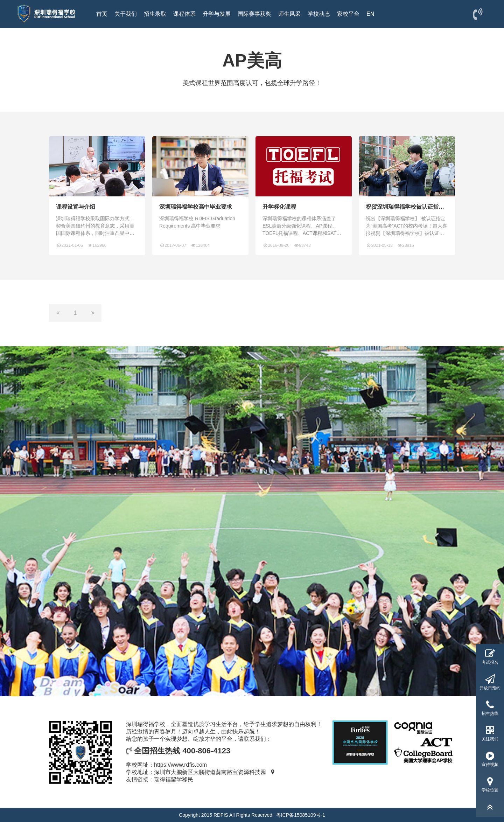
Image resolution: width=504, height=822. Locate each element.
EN (370, 14)
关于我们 (126, 14)
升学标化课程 (279, 207)
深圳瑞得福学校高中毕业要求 (196, 207)
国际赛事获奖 (254, 14)
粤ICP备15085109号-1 (301, 815)
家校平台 (348, 14)
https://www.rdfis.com (180, 765)
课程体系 (184, 14)
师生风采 (289, 14)
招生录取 (155, 14)
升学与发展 (217, 14)
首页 (102, 14)
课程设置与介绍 (76, 207)
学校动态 (319, 14)
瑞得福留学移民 (174, 779)
